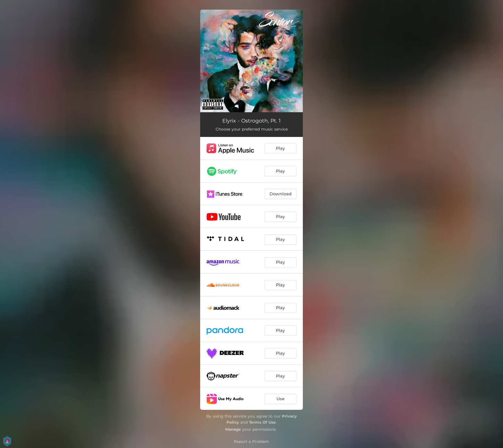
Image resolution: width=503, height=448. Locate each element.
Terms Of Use (262, 422)
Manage (233, 429)
